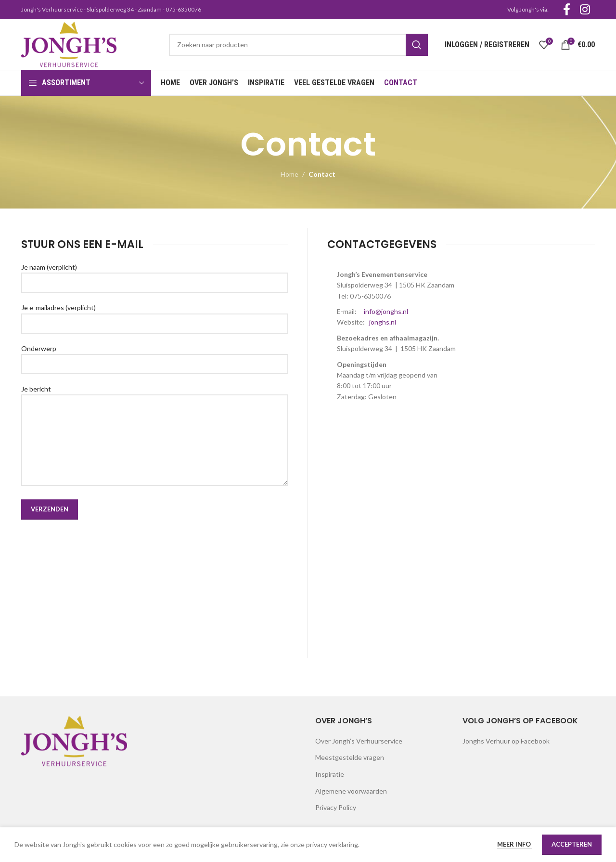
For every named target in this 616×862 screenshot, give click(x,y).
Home (289, 174)
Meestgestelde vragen (350, 757)
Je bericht (155, 414)
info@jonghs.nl (386, 311)
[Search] (298, 45)
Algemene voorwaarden (351, 791)
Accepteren (572, 844)
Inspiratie (330, 774)
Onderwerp (155, 356)
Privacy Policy (336, 807)
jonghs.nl (383, 322)
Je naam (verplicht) (155, 274)
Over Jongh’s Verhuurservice (359, 741)
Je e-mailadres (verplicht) (155, 315)
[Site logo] (69, 44)
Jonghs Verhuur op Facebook (506, 741)
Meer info (515, 844)
